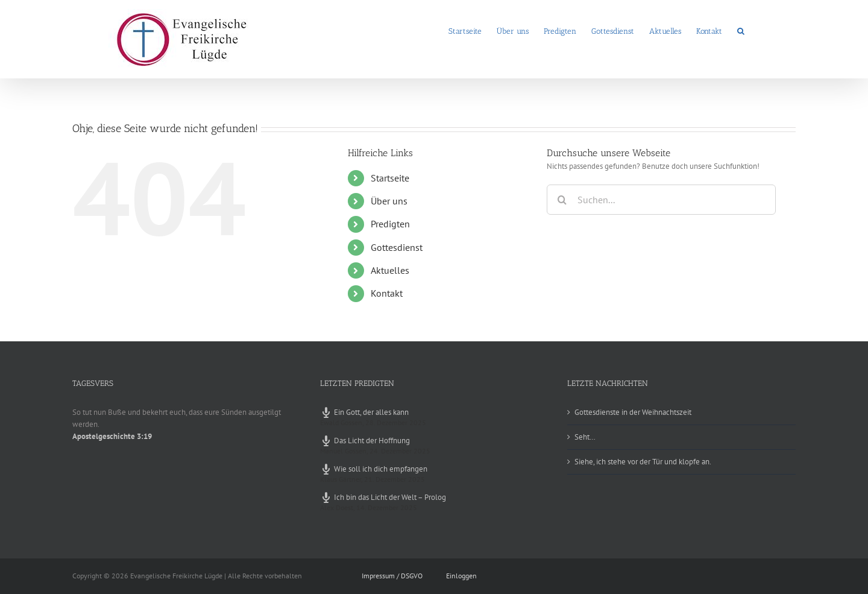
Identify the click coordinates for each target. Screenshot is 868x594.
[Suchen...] (661, 200)
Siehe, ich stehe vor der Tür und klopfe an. (643, 462)
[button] (741, 30)
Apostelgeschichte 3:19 (112, 436)
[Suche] (562, 200)
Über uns (389, 201)
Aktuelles (390, 270)
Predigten (390, 224)
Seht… (585, 437)
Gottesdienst (397, 247)
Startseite (390, 178)
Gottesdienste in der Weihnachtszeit (633, 412)
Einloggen (461, 576)
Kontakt (387, 293)
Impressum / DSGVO (392, 576)
